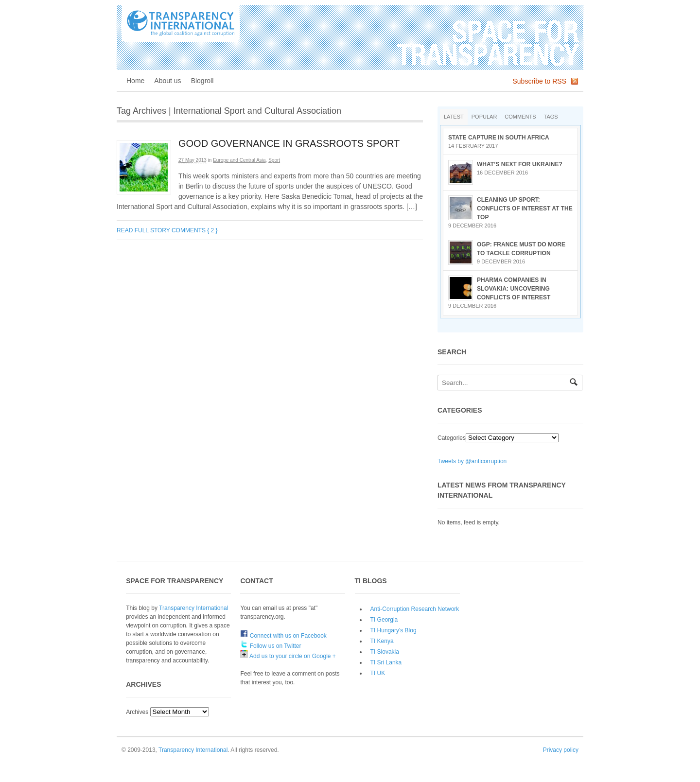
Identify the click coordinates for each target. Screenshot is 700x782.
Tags (551, 117)
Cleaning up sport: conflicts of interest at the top (525, 209)
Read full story (143, 230)
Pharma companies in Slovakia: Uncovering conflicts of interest (514, 289)
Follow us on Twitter (271, 646)
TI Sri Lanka (386, 662)
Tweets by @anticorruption (472, 461)
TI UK (378, 673)
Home (135, 81)
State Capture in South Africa (499, 138)
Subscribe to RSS (540, 81)
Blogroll (202, 81)
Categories (452, 438)
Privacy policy (561, 750)
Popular (484, 117)
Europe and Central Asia (239, 160)
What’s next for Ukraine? (520, 164)
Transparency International (193, 608)
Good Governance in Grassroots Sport (289, 143)
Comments (520, 117)
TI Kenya (382, 641)
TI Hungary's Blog (394, 630)
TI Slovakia (385, 652)
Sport (274, 160)
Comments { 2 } (195, 230)
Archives (137, 712)
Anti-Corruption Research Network (415, 609)
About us (167, 81)
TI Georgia (384, 620)
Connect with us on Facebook (283, 636)
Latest (454, 117)
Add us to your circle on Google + (288, 656)
